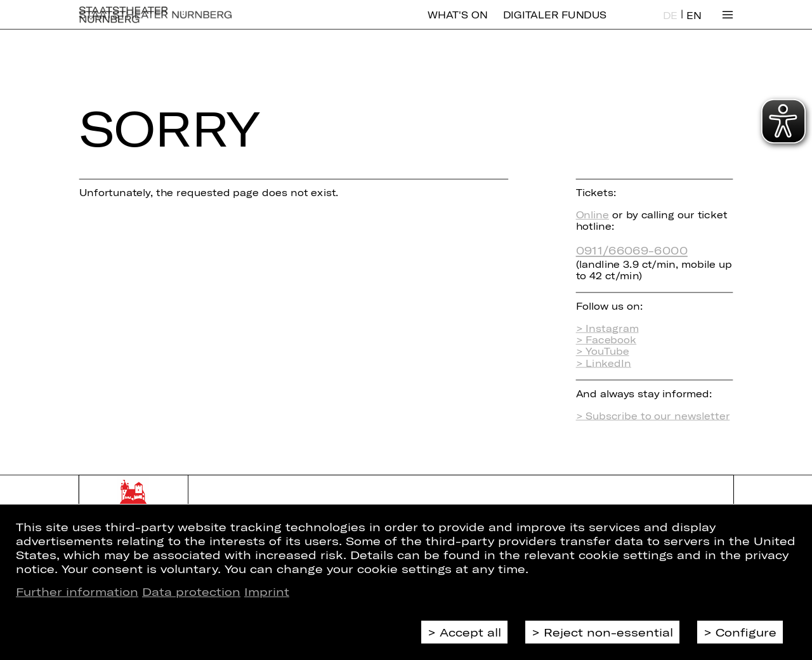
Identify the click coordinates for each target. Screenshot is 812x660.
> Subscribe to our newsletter (653, 416)
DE (670, 24)
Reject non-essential (608, 632)
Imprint (267, 591)
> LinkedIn (604, 363)
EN (694, 24)
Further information (77, 591)
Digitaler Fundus (555, 24)
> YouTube (603, 352)
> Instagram (607, 328)
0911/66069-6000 (632, 250)
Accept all (470, 632)
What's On (457, 24)
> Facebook (606, 340)
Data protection (191, 591)
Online (593, 214)
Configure (746, 632)
